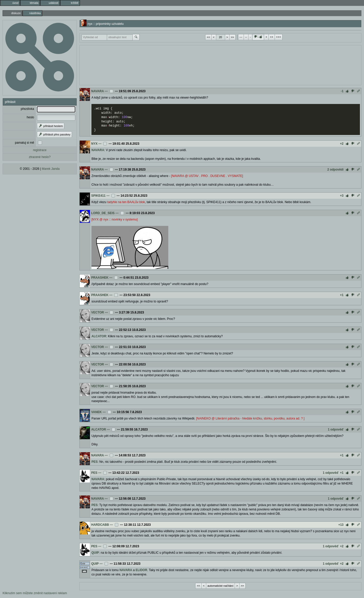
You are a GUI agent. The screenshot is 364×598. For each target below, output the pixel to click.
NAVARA (97, 91)
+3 (342, 196)
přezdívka (27, 109)
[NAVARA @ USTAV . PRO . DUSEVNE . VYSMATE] (207, 176)
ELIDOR (141, 570)
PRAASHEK (100, 278)
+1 (342, 295)
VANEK (96, 412)
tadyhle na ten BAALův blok (126, 202)
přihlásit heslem (51, 126)
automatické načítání (221, 586)
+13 (341, 525)
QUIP (95, 553)
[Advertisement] (220, 65)
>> (232, 37)
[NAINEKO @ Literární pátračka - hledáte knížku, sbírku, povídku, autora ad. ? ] (250, 418)
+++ (279, 37)
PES (95, 462)
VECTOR (98, 312)
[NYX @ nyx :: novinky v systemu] (115, 219)
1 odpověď (336, 429)
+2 (342, 144)
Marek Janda (51, 169)
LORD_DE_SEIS (103, 213)
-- (246, 37)
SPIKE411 (98, 196)
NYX (94, 144)
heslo (30, 117)
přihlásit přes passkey (54, 134)
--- (241, 37)
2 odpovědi (335, 170)
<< (208, 37)
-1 (342, 91)
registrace (40, 150)
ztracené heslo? (40, 157)
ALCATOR (99, 336)
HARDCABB (100, 525)
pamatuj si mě (24, 143)
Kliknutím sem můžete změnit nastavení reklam (35, 593)
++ (272, 37)
